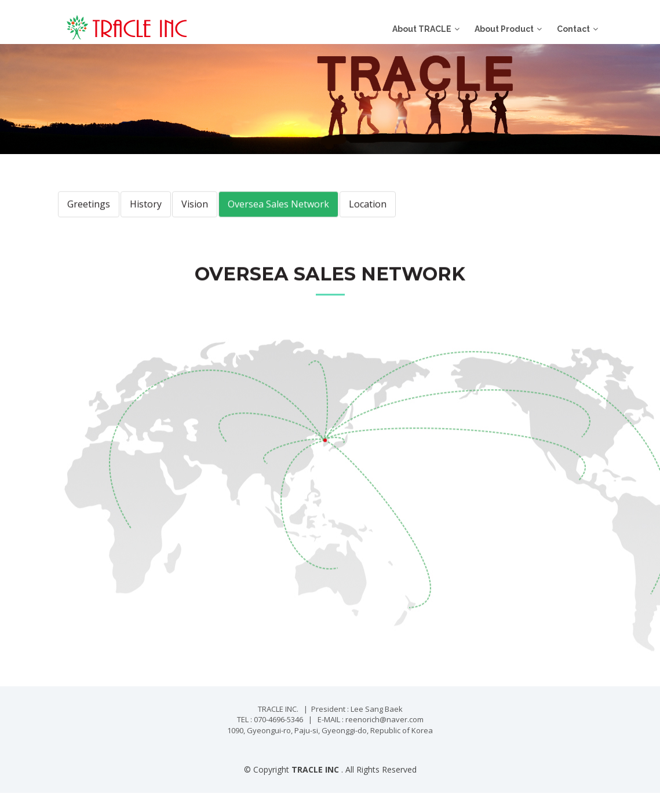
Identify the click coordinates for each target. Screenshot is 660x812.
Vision (195, 218)
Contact (573, 29)
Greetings (89, 218)
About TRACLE (422, 29)
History (146, 218)
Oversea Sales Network (278, 218)
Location (368, 218)
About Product (504, 29)
